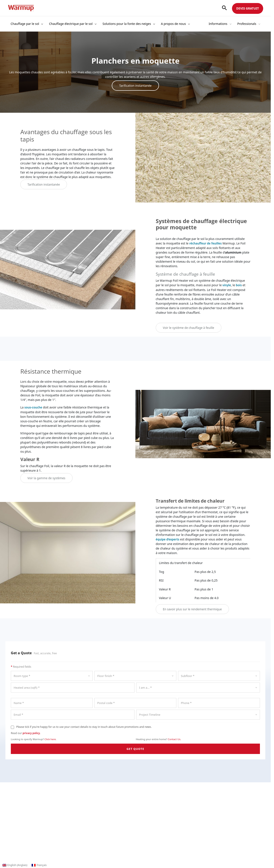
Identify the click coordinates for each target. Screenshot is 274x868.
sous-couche (34, 407)
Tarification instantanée (135, 86)
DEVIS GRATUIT (248, 8)
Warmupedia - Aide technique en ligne (100, 843)
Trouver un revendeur (88, 811)
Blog (11, 825)
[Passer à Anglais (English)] (15, 865)
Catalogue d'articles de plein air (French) (101, 839)
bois (239, 285)
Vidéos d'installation (152, 821)
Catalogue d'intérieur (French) (94, 830)
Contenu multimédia (22, 830)
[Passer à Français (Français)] (39, 865)
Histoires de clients (151, 816)
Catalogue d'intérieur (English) (94, 825)
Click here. (50, 739)
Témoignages (17, 834)
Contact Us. (174, 739)
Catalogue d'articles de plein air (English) (101, 834)
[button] (224, 8)
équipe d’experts (168, 539)
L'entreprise (16, 811)
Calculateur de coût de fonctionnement (100, 816)
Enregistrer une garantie (90, 821)
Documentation (149, 811)
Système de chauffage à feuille (188, 274)
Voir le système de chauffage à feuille (189, 327)
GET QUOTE (135, 748)
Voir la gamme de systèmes (47, 478)
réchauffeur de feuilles (206, 243)
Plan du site (81, 848)
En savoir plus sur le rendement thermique (193, 608)
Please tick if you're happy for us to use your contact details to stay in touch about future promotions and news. (84, 726)
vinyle (227, 285)
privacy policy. (32, 732)
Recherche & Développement (28, 816)
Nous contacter (18, 821)
